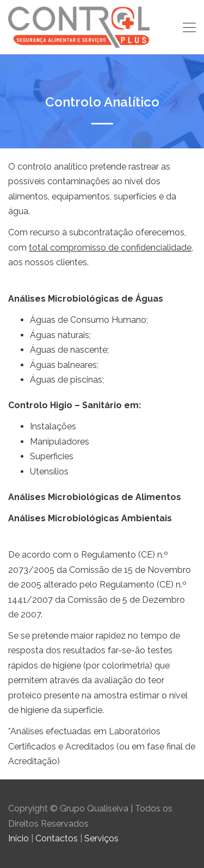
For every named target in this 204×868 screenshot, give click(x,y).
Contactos (57, 838)
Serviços (101, 838)
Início (18, 838)
